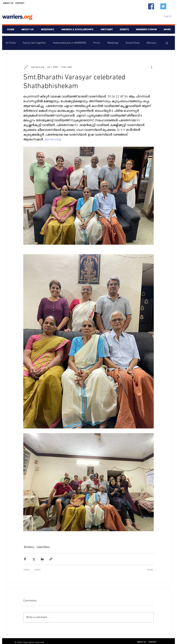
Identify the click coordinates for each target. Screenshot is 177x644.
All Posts (11, 43)
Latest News (43, 547)
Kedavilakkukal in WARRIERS (70, 43)
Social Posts (133, 43)
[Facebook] (151, 6)
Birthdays (29, 547)
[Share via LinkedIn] (42, 559)
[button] (167, 43)
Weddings (113, 43)
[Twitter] (163, 6)
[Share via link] (51, 559)
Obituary (152, 43)
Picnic (97, 43)
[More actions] (152, 67)
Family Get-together (34, 43)
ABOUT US (8, 3)
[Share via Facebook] (25, 559)
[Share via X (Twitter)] (34, 559)
